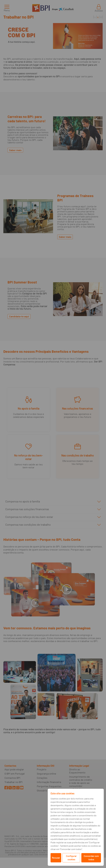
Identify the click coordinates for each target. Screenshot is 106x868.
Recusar (56, 858)
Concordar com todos (91, 858)
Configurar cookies (71, 858)
